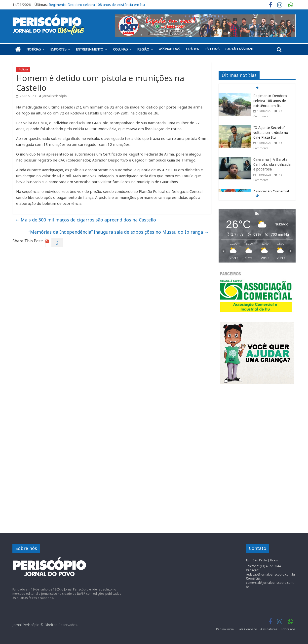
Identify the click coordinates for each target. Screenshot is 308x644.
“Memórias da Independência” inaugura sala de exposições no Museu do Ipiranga (119, 232)
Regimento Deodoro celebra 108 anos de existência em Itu (97, 5)
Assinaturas (169, 49)
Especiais (212, 49)
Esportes (58, 49)
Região (143, 49)
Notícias (34, 49)
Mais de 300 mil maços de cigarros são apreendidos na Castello (85, 220)
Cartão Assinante (240, 49)
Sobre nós (288, 629)
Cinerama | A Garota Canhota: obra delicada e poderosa (272, 164)
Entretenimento (90, 49)
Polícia (23, 69)
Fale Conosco (247, 629)
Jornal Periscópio (55, 96)
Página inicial (225, 629)
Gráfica (192, 49)
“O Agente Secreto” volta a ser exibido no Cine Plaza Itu (271, 132)
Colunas (120, 49)
